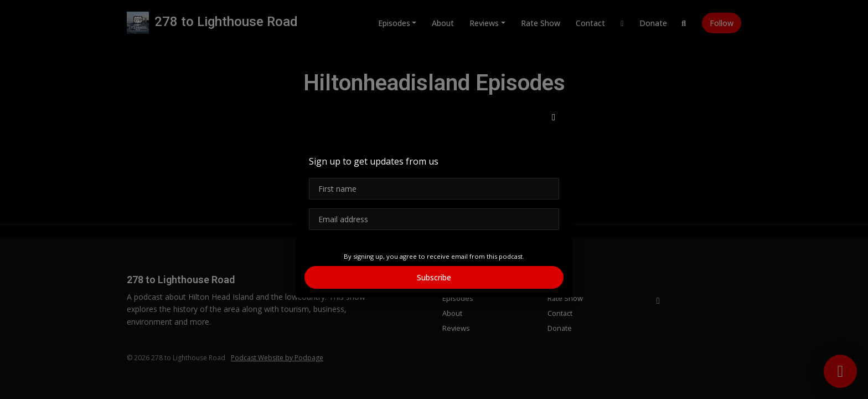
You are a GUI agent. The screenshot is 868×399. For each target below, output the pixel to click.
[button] (554, 117)
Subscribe (434, 277)
